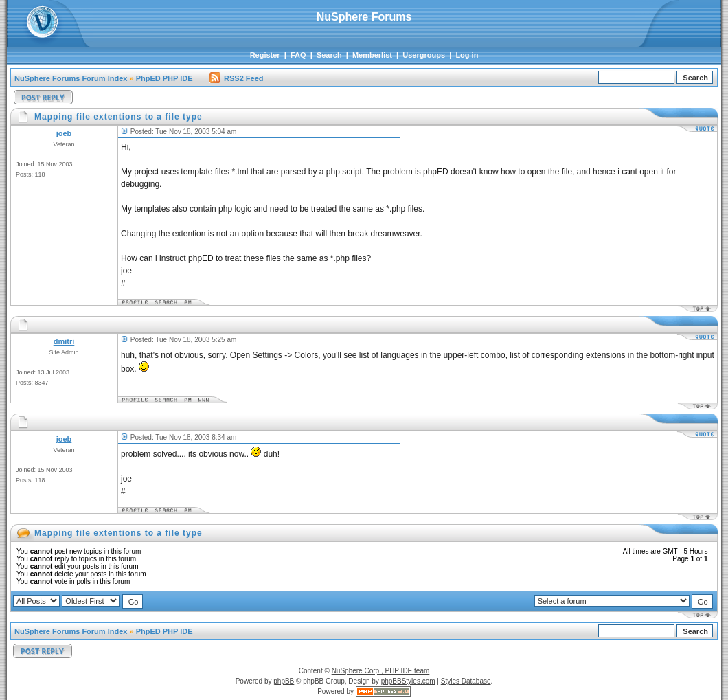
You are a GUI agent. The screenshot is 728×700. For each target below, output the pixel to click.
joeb (64, 133)
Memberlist (372, 55)
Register (265, 55)
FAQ (298, 55)
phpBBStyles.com (408, 681)
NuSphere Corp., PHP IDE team (381, 671)
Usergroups (424, 55)
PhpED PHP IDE (164, 78)
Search (329, 55)
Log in (467, 55)
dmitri (64, 341)
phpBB (284, 681)
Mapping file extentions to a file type (118, 533)
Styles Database (466, 681)
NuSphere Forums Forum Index (71, 78)
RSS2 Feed (236, 78)
